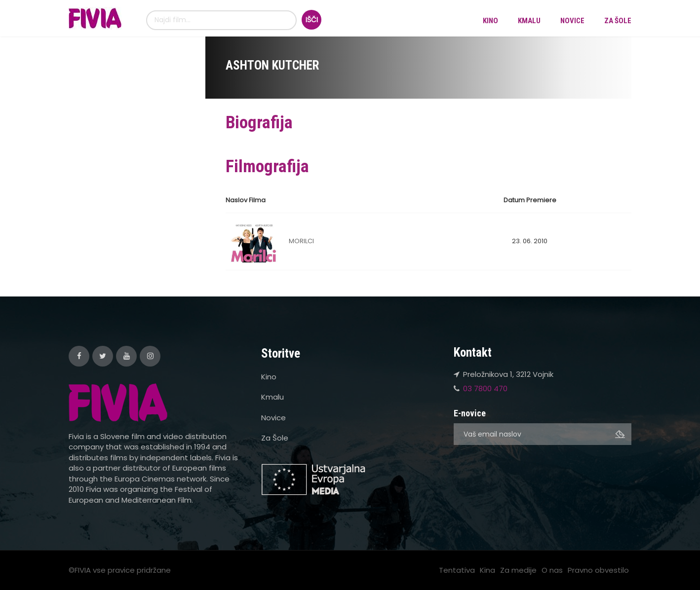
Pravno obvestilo (598, 570)
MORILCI (301, 241)
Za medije (518, 570)
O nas (552, 570)
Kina (487, 570)
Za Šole (618, 21)
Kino (490, 21)
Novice (572, 21)
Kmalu (529, 21)
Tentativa (457, 570)
